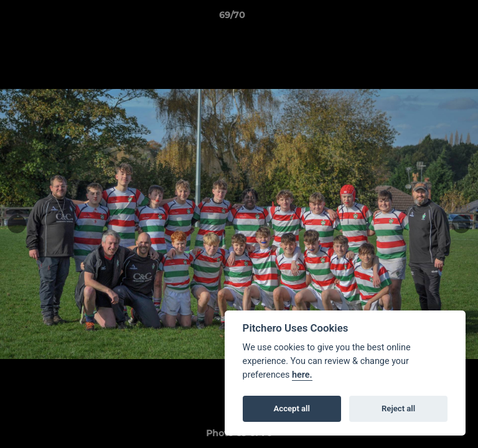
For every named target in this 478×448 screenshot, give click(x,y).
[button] (433, 18)
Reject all (398, 408)
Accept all (292, 408)
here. (302, 375)
